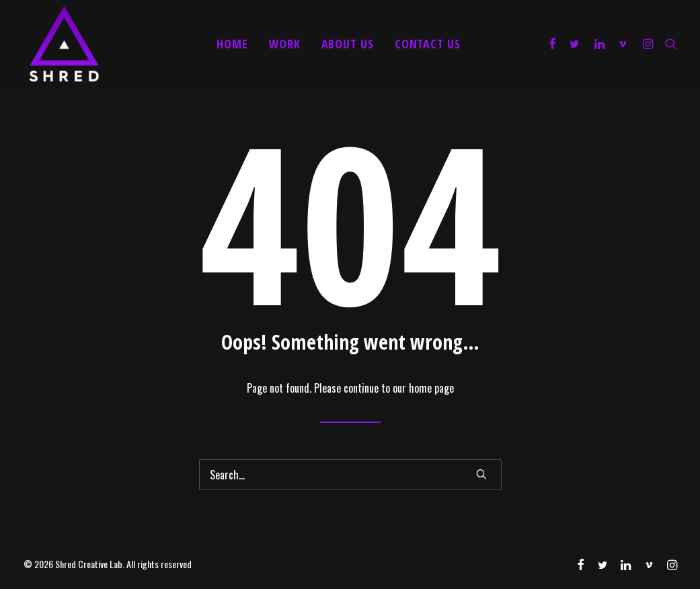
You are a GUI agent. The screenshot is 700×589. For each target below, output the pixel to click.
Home (232, 44)
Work (285, 44)
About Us (348, 44)
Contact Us (428, 44)
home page (431, 388)
